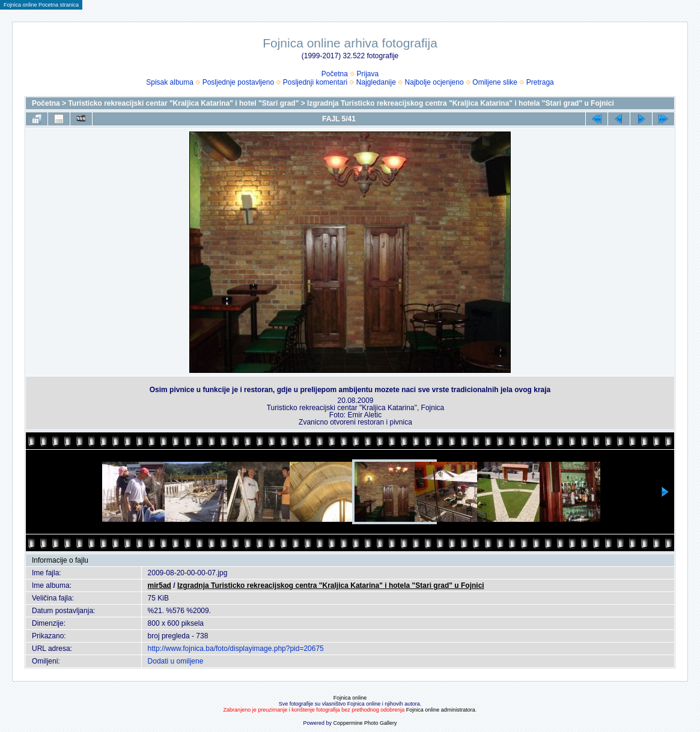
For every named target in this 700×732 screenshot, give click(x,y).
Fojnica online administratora (441, 710)
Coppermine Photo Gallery (365, 723)
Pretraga (540, 82)
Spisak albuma (170, 82)
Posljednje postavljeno (238, 82)
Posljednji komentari (315, 82)
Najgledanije (376, 82)
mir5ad (160, 585)
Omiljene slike (495, 82)
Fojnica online (350, 698)
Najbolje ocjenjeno (434, 82)
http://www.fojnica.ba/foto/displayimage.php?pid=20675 (236, 649)
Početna (335, 74)
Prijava (368, 74)
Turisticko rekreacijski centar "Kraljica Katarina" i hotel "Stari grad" (183, 103)
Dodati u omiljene (176, 661)
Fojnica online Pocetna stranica (41, 5)
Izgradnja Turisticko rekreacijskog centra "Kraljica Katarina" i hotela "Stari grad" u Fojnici (461, 103)
